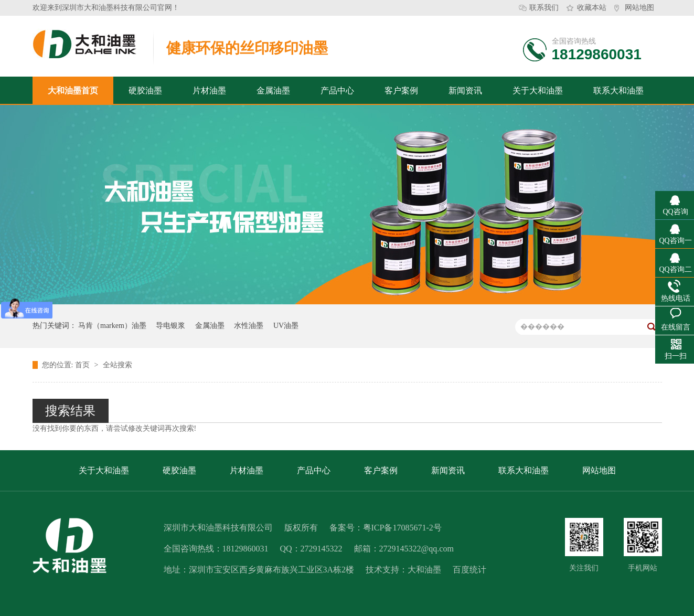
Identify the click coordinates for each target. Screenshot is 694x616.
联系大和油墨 (618, 91)
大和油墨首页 (73, 91)
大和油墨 (424, 570)
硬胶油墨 (145, 91)
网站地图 (639, 8)
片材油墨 (209, 91)
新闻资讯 (465, 91)
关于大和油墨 (538, 91)
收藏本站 (592, 8)
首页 (83, 365)
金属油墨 (273, 91)
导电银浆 (170, 326)
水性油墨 (249, 326)
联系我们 (544, 8)
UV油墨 (286, 326)
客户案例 (401, 91)
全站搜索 (118, 365)
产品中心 (337, 91)
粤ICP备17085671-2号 (402, 528)
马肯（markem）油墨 (112, 326)
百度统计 (469, 570)
